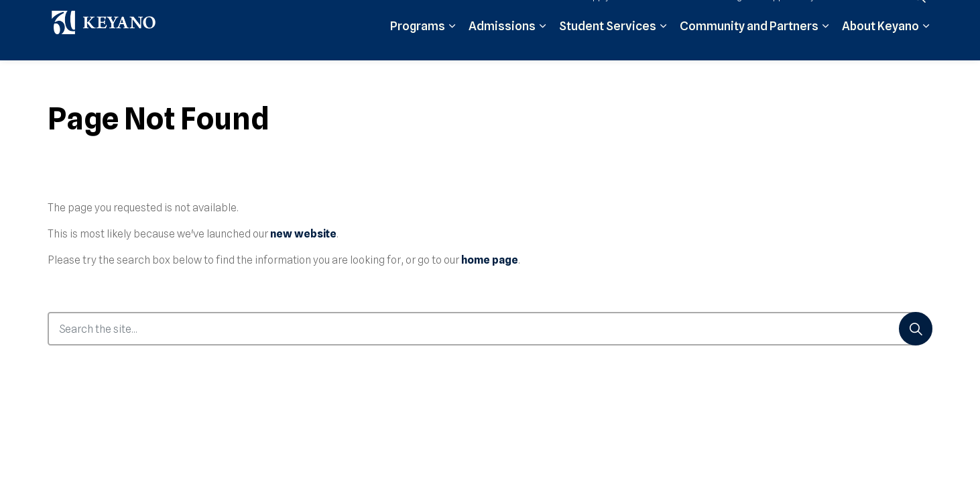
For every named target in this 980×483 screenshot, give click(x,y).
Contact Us (870, 15)
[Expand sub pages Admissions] (542, 45)
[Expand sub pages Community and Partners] (825, 45)
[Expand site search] (919, 15)
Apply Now (609, 15)
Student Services (608, 45)
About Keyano (880, 45)
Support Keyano (797, 15)
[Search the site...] (490, 329)
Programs (418, 45)
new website (303, 234)
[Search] (916, 329)
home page (490, 260)
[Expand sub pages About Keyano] (926, 45)
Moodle (661, 15)
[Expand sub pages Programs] (452, 45)
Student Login (720, 15)
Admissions (502, 45)
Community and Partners (749, 45)
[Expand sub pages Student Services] (663, 45)
